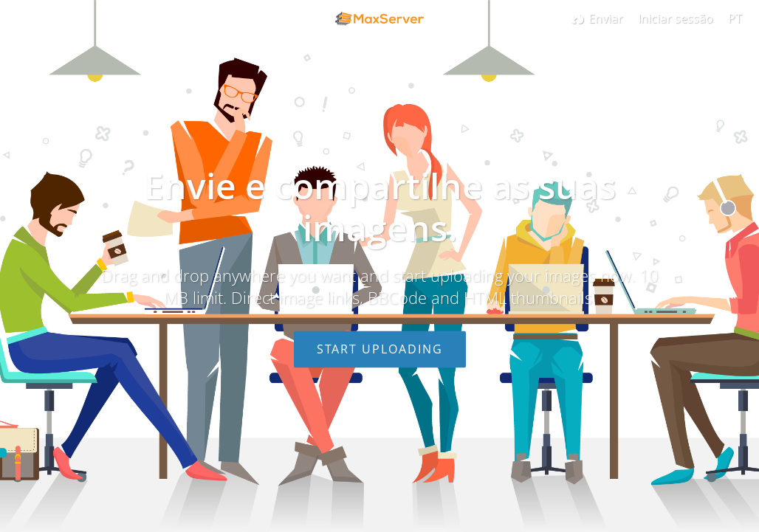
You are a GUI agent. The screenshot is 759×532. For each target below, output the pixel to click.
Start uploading (380, 349)
